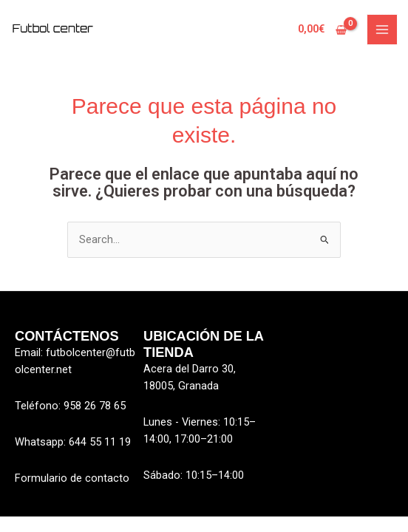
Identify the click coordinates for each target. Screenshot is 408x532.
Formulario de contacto (72, 478)
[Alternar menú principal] (382, 30)
